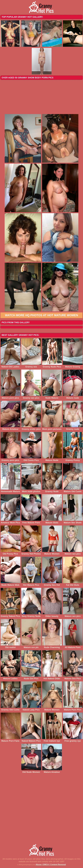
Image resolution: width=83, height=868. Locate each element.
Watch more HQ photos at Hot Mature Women (41, 315)
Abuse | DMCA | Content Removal (51, 865)
